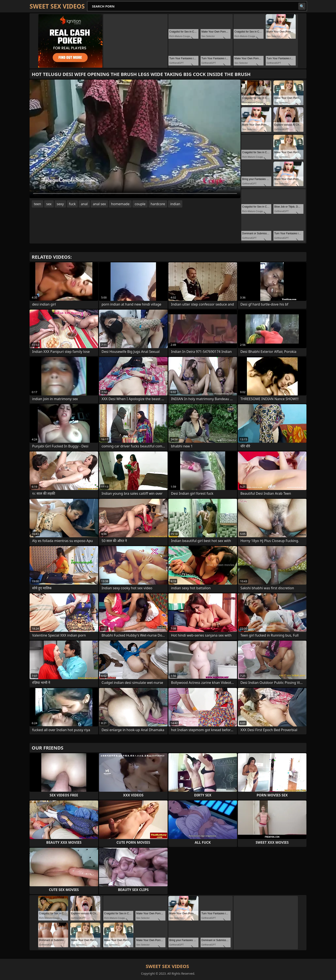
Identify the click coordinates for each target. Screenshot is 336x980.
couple (140, 204)
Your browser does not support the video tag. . (135, 139)
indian (175, 204)
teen (37, 204)
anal (84, 204)
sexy (60, 204)
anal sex (99, 204)
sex (49, 204)
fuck (72, 204)
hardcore (158, 204)
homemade (120, 204)
